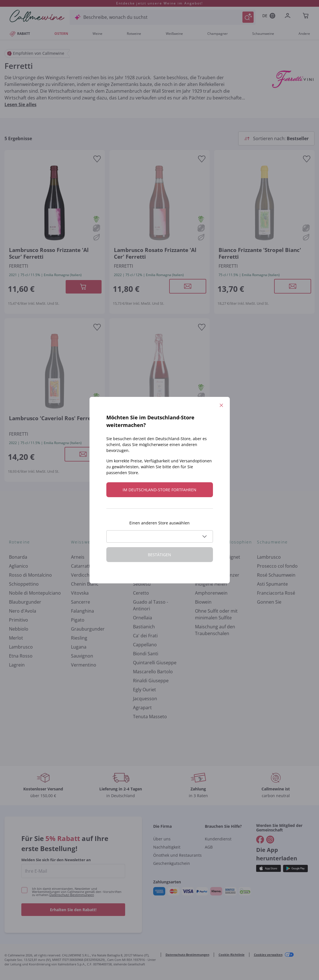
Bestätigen (159, 555)
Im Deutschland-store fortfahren (159, 490)
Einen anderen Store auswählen (159, 523)
